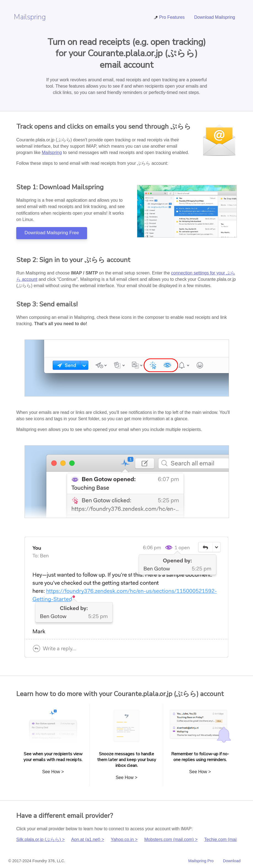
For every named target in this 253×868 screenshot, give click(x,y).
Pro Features (169, 17)
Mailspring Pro (201, 861)
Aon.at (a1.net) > (88, 839)
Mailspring (30, 17)
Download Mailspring (215, 17)
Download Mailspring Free (52, 233)
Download (232, 861)
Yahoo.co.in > (124, 839)
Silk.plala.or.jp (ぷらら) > (41, 839)
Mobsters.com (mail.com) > (171, 839)
